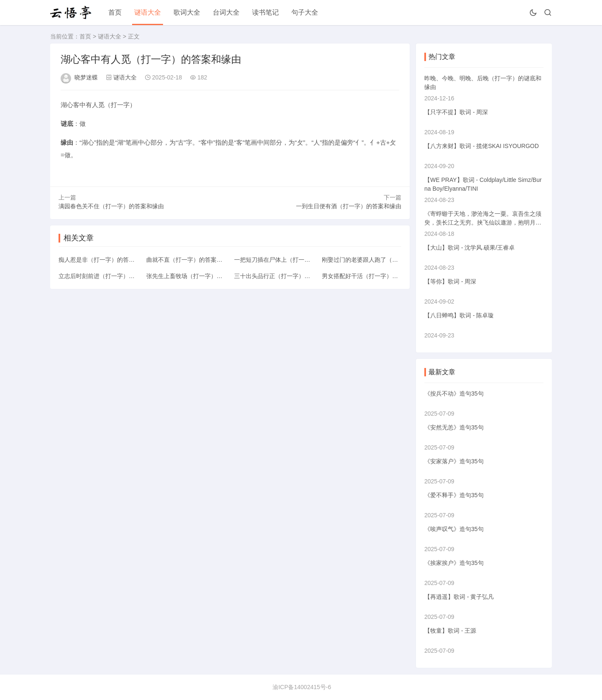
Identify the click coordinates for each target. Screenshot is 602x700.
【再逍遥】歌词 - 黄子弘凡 (459, 597)
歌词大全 (187, 12)
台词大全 (226, 12)
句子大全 (305, 12)
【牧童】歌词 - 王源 (450, 631)
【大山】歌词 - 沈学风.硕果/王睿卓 (469, 248)
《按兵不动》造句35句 (454, 393)
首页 (115, 12)
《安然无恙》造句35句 (454, 427)
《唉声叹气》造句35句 (454, 529)
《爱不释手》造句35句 (454, 495)
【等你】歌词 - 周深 (450, 281)
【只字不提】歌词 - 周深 (456, 112)
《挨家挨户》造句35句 (454, 563)
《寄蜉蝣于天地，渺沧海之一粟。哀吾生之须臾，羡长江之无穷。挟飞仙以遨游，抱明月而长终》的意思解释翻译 (483, 222)
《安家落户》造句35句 (454, 461)
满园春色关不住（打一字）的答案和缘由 (111, 206)
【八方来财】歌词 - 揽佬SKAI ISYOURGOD (482, 146)
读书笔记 (265, 12)
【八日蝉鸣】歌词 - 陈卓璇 (459, 315)
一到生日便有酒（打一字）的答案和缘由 (349, 206)
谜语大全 (148, 12)
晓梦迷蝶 (86, 77)
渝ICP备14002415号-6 (302, 687)
